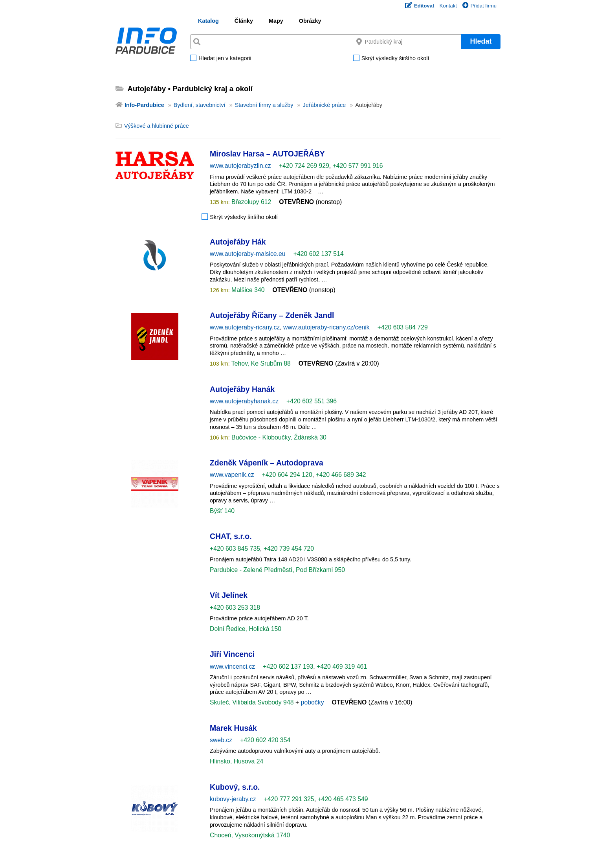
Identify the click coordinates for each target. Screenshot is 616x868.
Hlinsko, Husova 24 (236, 761)
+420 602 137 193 (288, 667)
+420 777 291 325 (289, 799)
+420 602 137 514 (319, 254)
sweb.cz (221, 740)
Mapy (276, 21)
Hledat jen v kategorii (225, 59)
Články (244, 21)
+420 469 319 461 (342, 667)
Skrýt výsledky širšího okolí (395, 59)
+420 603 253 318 (235, 608)
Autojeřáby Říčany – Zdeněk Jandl (272, 315)
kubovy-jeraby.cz (233, 799)
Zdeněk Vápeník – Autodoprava (267, 463)
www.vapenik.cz (232, 475)
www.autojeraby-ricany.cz (245, 327)
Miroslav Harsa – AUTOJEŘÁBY (267, 154)
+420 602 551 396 (312, 401)
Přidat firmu (479, 6)
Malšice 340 (247, 290)
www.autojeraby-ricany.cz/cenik (326, 327)
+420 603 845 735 (235, 549)
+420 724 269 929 (304, 166)
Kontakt (448, 6)
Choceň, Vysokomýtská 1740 (250, 835)
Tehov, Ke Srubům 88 (260, 363)
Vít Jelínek (229, 595)
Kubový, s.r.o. (235, 787)
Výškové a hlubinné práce (157, 126)
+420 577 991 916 (358, 166)
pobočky (313, 702)
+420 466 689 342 (341, 475)
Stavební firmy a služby (264, 105)
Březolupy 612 (251, 202)
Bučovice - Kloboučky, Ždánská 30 (278, 437)
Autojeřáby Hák (238, 242)
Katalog (208, 21)
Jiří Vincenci (232, 654)
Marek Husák (233, 728)
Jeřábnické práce (324, 105)
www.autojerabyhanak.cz (244, 401)
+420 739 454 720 (289, 549)
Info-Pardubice (144, 105)
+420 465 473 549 (343, 799)
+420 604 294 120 (287, 475)
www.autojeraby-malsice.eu (248, 254)
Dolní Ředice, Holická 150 (246, 629)
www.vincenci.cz (232, 667)
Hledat (481, 41)
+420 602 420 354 (265, 740)
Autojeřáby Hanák (242, 389)
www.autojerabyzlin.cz (240, 166)
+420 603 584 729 (403, 327)
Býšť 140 (222, 511)
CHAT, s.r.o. (231, 536)
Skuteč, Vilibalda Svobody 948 (253, 702)
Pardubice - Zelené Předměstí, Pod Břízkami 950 (277, 570)
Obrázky (310, 21)
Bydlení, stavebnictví (200, 105)
